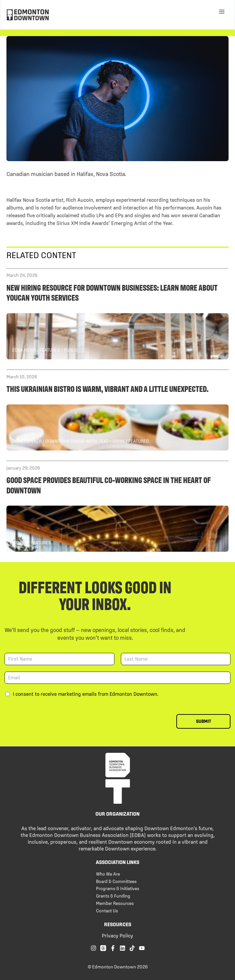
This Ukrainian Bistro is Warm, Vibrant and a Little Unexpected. (108, 388)
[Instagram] (93, 948)
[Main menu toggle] (222, 11)
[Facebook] (113, 948)
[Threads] (103, 948)
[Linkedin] (122, 948)
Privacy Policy (117, 936)
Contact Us (107, 911)
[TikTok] (132, 948)
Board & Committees (116, 881)
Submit (204, 721)
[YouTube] (142, 948)
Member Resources (115, 903)
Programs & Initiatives (118, 888)
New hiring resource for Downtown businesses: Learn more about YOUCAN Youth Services (112, 292)
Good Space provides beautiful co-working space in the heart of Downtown (109, 485)
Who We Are (108, 874)
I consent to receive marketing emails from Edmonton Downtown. (86, 694)
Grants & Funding (113, 896)
